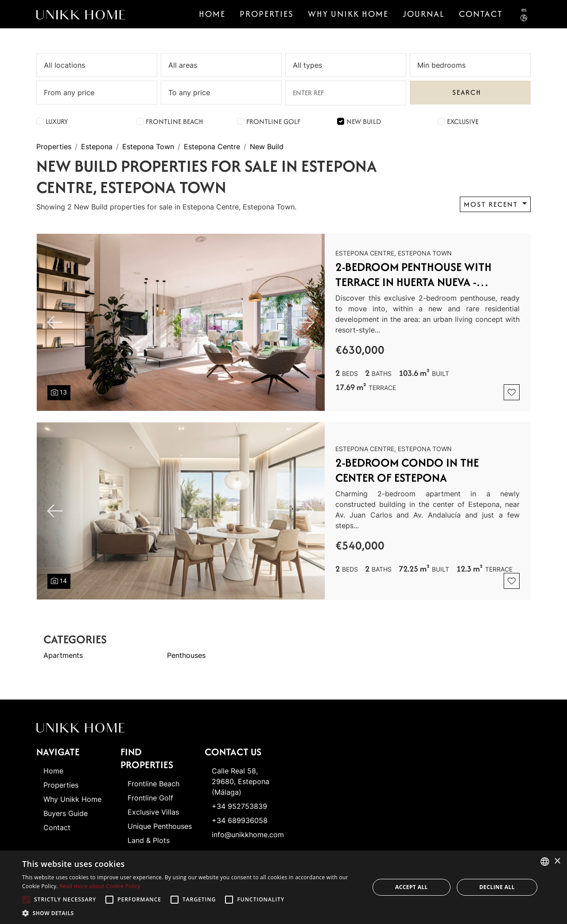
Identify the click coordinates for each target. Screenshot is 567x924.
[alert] (283, 887)
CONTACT (481, 14)
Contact (57, 827)
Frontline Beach (174, 122)
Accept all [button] (412, 887)
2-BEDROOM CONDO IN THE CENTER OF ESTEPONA (407, 470)
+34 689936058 (240, 820)
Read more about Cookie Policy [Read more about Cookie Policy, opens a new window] (100, 886)
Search (467, 92)
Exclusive (463, 122)
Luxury (57, 122)
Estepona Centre (212, 147)
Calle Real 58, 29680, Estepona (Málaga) (241, 781)
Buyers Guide (66, 813)
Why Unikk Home (348, 14)
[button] (191, 913)
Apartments (63, 655)
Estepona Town (148, 147)
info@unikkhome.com (248, 835)
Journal (424, 14)
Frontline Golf (273, 122)
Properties (267, 14)
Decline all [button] (497, 887)
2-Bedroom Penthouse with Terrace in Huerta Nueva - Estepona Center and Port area (425, 274)
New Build (364, 122)
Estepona (97, 147)
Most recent (492, 204)
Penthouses (186, 655)
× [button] (557, 861)
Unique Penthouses (160, 826)
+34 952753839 (239, 806)
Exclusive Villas (153, 812)
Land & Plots (149, 840)
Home (212, 14)
